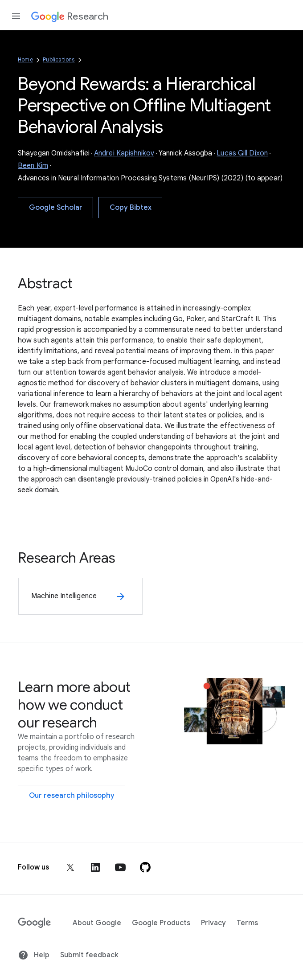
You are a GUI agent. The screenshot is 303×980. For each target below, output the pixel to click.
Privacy (213, 923)
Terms (247, 923)
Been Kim (33, 166)
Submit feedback (89, 955)
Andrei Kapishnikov (124, 153)
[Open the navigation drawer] (16, 16)
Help (34, 955)
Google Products (161, 923)
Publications (59, 59)
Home (25, 59)
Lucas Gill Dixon (242, 153)
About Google (97, 923)
